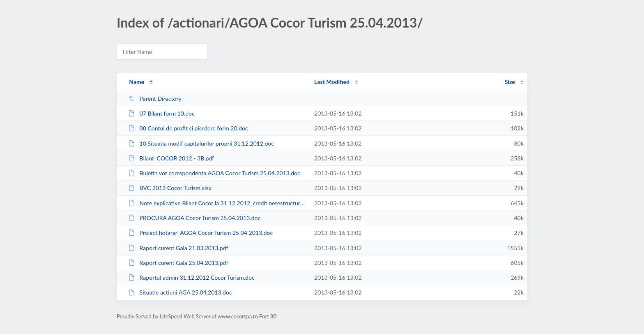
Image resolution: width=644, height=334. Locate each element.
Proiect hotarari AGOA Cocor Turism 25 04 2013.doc (200, 233)
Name (137, 82)
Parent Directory (155, 99)
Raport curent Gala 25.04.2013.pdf (178, 263)
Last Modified (332, 82)
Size (510, 82)
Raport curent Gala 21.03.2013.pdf (178, 248)
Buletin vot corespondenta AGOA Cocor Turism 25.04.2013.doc (214, 173)
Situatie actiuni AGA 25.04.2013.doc (180, 292)
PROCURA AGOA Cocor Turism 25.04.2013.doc (194, 218)
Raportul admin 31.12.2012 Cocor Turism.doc (191, 277)
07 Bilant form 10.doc (161, 113)
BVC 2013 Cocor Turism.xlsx (170, 188)
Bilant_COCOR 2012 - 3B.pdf (171, 158)
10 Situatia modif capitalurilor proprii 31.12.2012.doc (201, 143)
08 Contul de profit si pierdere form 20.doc (188, 128)
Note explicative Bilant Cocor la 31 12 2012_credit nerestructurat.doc (217, 203)
